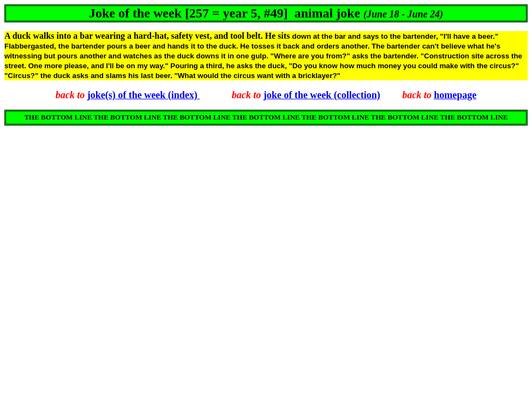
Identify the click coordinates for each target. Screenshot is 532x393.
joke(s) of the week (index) (144, 95)
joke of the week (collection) (322, 95)
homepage (455, 95)
